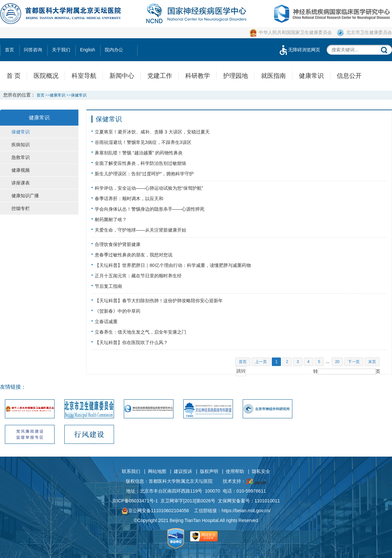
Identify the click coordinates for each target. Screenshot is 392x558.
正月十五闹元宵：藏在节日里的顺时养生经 (138, 276)
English (88, 50)
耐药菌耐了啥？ (111, 219)
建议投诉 (183, 471)
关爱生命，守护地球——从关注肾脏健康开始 (140, 230)
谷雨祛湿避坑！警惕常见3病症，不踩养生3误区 (143, 142)
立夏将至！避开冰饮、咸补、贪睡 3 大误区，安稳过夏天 (152, 132)
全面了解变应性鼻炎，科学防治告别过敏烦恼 (140, 163)
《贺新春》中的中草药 (118, 311)
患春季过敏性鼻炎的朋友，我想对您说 (134, 255)
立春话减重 (106, 322)
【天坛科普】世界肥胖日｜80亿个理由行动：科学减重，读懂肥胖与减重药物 (173, 265)
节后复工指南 (108, 286)
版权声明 (209, 471)
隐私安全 (261, 471)
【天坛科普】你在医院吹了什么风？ (131, 342)
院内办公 (114, 50)
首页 (9, 50)
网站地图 (157, 471)
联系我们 (131, 471)
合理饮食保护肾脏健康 (118, 244)
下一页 (354, 362)
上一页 (261, 362)
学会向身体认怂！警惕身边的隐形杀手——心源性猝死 (150, 209)
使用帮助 (235, 471)
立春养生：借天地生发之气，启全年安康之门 (140, 332)
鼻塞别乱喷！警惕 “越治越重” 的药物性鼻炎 (139, 153)
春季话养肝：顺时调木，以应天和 (129, 199)
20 (337, 362)
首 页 (14, 76)
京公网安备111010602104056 (155, 511)
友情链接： (13, 387)
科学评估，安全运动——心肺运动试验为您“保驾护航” (149, 188)
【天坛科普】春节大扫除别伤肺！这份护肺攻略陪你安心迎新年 (159, 301)
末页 (372, 362)
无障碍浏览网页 (299, 50)
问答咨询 (33, 50)
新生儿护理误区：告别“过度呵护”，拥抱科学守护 (144, 174)
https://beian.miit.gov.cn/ (246, 511)
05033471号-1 (144, 501)
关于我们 (61, 50)
